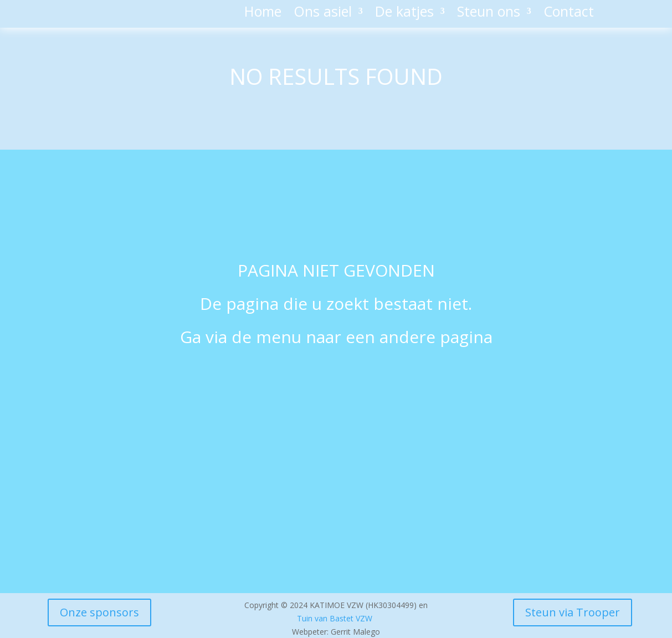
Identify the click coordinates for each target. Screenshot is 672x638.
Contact (569, 13)
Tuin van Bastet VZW (335, 618)
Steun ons (489, 13)
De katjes (404, 13)
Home (263, 13)
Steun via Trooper (573, 612)
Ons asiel (323, 13)
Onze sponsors (99, 612)
